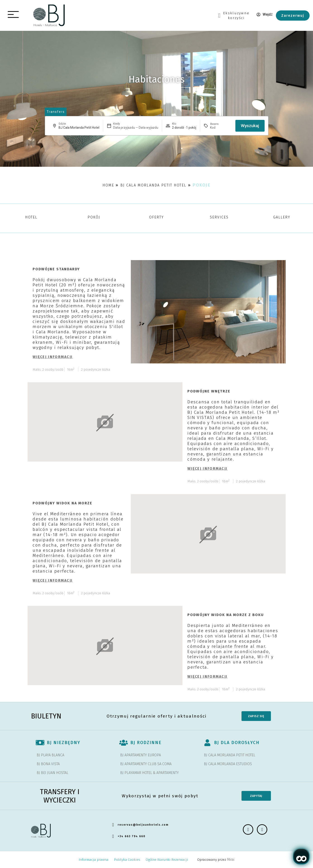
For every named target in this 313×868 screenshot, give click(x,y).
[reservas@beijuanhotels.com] (113, 825)
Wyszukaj (250, 126)
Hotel (31, 217)
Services (219, 217)
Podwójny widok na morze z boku (226, 615)
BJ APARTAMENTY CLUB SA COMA (146, 764)
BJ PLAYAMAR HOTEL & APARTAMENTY (149, 773)
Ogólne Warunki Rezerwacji (167, 860)
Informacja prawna (94, 860)
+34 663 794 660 (132, 836)
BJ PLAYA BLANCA (50, 755)
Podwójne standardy (56, 269)
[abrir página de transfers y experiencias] (56, 112)
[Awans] (221, 128)
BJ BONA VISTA (48, 764)
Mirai (231, 860)
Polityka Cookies (127, 860)
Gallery (282, 217)
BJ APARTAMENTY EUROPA (141, 755)
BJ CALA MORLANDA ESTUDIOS (228, 764)
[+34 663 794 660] (113, 836)
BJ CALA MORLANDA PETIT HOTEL (230, 755)
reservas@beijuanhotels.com (143, 825)
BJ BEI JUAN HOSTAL (53, 773)
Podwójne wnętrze (209, 391)
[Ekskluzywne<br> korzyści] (219, 16)
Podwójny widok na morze (62, 503)
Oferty (156, 217)
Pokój (94, 217)
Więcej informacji (53, 357)
